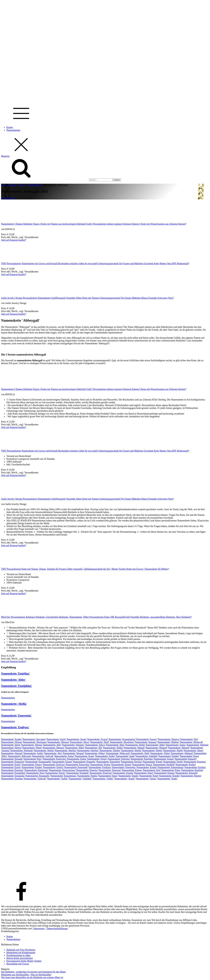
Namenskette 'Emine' (121, 765)
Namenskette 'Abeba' (152, 751)
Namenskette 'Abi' (94, 748)
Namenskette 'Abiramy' (73, 745)
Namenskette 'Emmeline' (108, 762)
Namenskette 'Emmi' (153, 762)
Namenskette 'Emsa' (189, 756)
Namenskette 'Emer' (144, 773)
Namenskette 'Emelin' (191, 776)
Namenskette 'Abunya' (169, 739)
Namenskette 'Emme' (62, 762)
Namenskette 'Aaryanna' (34, 739)
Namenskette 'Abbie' (160, 753)
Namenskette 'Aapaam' (146, 742)
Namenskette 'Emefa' (128, 776)
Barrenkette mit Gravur (18, 964)
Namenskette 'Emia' (171, 770)
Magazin (12, 185)
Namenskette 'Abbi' (140, 753)
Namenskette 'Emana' (164, 773)
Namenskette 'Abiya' (95, 745)
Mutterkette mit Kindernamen (21, 953)
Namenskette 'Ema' (35, 773)
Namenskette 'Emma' (164, 759)
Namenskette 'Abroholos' (122, 742)
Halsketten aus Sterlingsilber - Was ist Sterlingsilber (26, 975)
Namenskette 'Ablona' (12, 742)
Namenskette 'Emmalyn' (13, 762)
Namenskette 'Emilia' (53, 767)
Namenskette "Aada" (167, 779)
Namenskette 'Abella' (14, 704)
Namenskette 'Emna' (77, 759)
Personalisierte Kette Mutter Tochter (24, 961)
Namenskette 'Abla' (115, 745)
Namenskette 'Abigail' (134, 748)
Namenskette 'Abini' (11, 745)
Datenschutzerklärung (57, 928)
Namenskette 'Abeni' (32, 748)
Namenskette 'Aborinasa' (35, 742)
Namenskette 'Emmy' (32, 765)
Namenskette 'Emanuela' (13, 776)
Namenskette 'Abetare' (53, 748)
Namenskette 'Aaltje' (33, 753)
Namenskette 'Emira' (97, 759)
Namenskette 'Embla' (87, 776)
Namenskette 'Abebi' (173, 751)
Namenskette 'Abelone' (198, 745)
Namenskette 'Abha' (74, 748)
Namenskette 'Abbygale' (20, 756)
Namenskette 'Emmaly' (186, 759)
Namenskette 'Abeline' (88, 751)
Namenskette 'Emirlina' (15, 673)
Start (3, 185)
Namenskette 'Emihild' (164, 765)
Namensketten (13, 130)
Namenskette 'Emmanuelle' (38, 762)
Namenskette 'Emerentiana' (171, 767)
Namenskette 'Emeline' (192, 770)
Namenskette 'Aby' (189, 739)
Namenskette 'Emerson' (110, 770)
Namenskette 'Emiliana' (100, 767)
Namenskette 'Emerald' (187, 773)
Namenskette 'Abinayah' (191, 742)
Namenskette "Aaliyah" (35, 779)
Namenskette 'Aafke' (105, 756)
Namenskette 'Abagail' (73, 753)
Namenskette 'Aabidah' (147, 756)
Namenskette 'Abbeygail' (118, 753)
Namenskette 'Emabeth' (77, 773)
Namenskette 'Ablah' (135, 745)
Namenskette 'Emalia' (123, 773)
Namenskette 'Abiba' (113, 748)
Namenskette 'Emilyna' (15, 727)
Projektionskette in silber (18, 955)
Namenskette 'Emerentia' (16, 716)
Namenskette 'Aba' (53, 753)
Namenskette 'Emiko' (186, 765)
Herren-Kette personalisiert (20, 958)
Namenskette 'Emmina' (195, 762)
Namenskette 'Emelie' (169, 776)
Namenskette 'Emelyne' (101, 773)
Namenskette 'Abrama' (58, 742)
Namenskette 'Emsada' (12, 759)
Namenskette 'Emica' (142, 765)
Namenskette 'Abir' (52, 745)
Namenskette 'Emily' (11, 765)
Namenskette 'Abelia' (44, 751)
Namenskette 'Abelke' (110, 751)
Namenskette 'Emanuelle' (37, 776)
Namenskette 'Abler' (13, 680)
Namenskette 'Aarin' (56, 739)
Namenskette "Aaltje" (58, 779)
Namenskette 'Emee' (108, 776)
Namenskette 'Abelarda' (22, 751)
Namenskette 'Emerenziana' (62, 770)
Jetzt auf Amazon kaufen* (14, 240)
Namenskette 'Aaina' (64, 756)
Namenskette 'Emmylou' (54, 759)
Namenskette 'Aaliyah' (43, 756)
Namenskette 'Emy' (33, 759)
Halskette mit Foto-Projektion (21, 950)
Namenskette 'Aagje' (85, 756)
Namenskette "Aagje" (125, 779)
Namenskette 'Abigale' (179, 748)
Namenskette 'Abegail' (12, 753)
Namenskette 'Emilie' (147, 767)
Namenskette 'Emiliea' (195, 767)
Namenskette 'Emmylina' (78, 765)
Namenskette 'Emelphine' (17, 686)
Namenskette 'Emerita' (87, 770)
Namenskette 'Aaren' (77, 739)
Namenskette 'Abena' (11, 748)
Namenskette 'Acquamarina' (122, 739)
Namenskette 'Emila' (11, 767)
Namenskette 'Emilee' (32, 767)
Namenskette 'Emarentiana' (63, 776)
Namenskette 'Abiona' (32, 745)
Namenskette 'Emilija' (131, 762)
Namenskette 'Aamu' (176, 745)
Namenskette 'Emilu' (173, 762)
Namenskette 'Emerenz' (12, 770)
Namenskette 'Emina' (100, 765)
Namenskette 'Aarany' (147, 739)
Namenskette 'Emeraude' (76, 767)
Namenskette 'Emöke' (169, 756)
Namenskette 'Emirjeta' (119, 759)
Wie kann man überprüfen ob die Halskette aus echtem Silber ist (32, 977)
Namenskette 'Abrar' (80, 742)
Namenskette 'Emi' (152, 770)
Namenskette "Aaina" (146, 779)
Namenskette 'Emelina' (12, 779)
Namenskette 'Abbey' (95, 753)
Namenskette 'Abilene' (168, 742)
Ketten (10, 127)
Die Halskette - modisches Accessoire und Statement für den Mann (33, 972)
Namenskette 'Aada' (125, 756)
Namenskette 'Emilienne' (36, 770)
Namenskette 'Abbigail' (182, 753)
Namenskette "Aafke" (103, 779)
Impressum (39, 928)
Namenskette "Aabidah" (80, 779)
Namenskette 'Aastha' (11, 739)
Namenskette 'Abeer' (193, 751)
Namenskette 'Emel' (149, 776)
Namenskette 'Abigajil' (156, 748)
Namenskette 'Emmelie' (84, 762)
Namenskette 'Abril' (100, 742)
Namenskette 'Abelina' (66, 751)
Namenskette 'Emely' (55, 773)
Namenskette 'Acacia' (98, 739)
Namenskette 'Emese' (132, 770)
